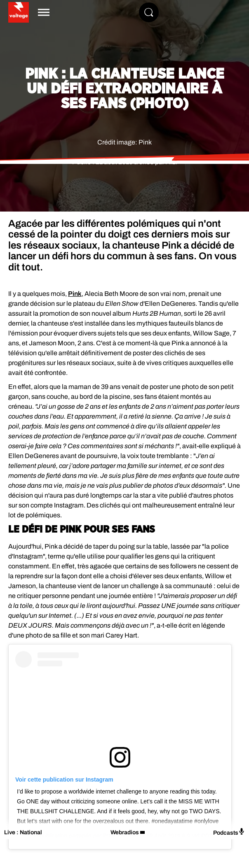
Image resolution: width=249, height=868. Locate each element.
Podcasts (229, 832)
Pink (75, 294)
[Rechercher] (149, 12)
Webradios (125, 832)
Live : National (23, 832)
